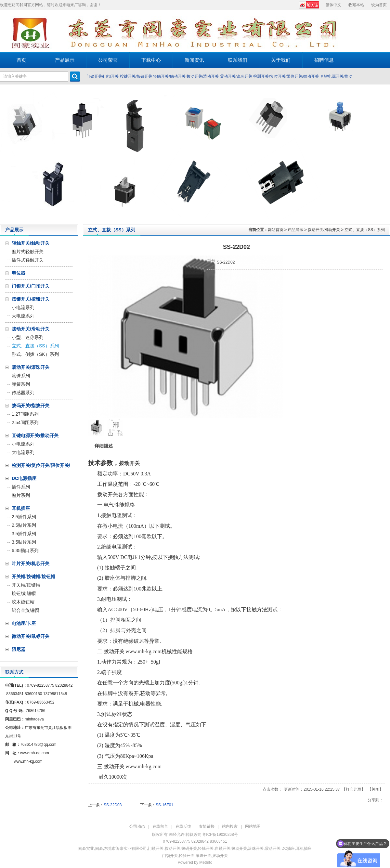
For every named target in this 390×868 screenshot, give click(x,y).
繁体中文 (333, 5)
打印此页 (354, 789)
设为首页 (379, 5)
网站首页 (276, 230)
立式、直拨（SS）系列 (365, 230)
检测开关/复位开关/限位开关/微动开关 (286, 76)
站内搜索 (230, 826)
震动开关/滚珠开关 (236, 76)
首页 (21, 60)
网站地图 (253, 826)
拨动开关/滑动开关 (203, 76)
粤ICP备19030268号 (220, 835)
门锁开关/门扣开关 (103, 76)
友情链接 (207, 826)
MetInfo (206, 862)
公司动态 (137, 826)
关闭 (375, 789)
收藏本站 (356, 5)
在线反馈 (183, 826)
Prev (7, 154)
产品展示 (295, 230)
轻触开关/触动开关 (169, 76)
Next (383, 154)
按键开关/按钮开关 (136, 76)
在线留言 (160, 826)
